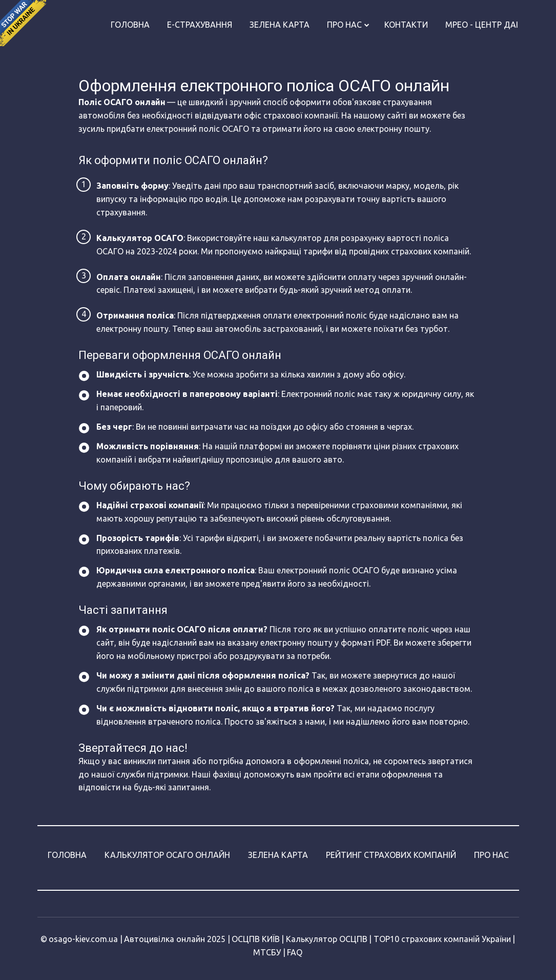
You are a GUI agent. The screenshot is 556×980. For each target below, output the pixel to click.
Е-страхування (200, 25)
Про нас (344, 25)
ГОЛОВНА (67, 855)
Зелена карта (280, 25)
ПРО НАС (491, 855)
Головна (130, 25)
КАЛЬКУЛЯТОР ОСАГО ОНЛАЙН (167, 855)
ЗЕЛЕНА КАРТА (278, 855)
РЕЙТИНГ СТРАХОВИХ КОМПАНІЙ (391, 855)
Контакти (406, 25)
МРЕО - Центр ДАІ (482, 25)
